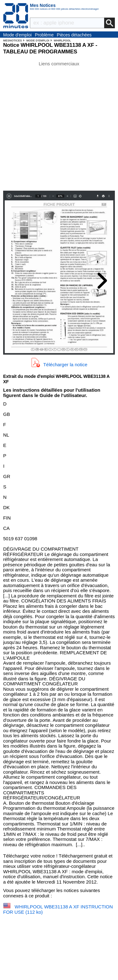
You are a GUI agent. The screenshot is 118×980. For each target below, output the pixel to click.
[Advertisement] (59, 125)
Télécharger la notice (65, 365)
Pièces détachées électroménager (74, 35)
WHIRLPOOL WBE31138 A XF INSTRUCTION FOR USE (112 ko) (58, 909)
